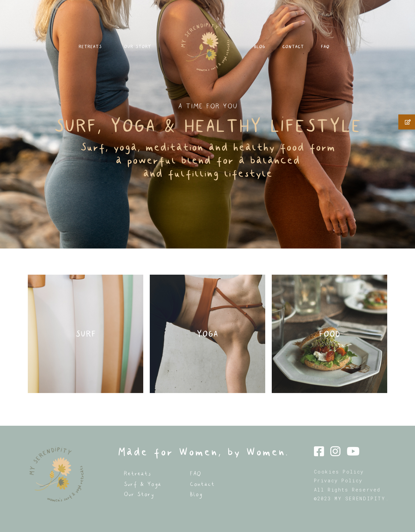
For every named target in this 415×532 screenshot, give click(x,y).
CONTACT (307, 52)
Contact (202, 484)
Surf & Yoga (142, 484)
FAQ (347, 52)
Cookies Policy (339, 472)
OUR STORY (136, 52)
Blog (196, 494)
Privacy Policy (338, 481)
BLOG (266, 52)
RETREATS (70, 52)
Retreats (137, 474)
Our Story (139, 494)
